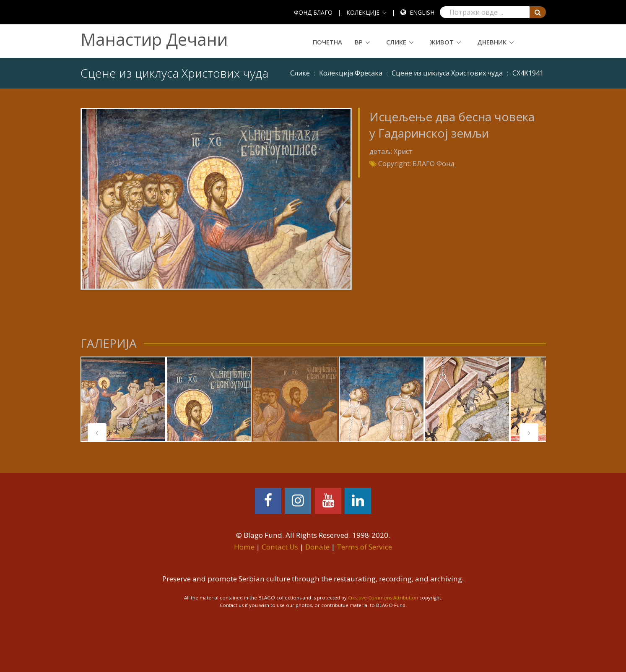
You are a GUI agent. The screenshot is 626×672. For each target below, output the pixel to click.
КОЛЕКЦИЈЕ (363, 12)
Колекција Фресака (351, 73)
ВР (359, 42)
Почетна (327, 42)
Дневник (492, 42)
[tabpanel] (123, 399)
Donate (317, 547)
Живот (442, 42)
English (422, 12)
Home (244, 547)
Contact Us (280, 547)
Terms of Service (364, 547)
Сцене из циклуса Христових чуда (447, 73)
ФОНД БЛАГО (313, 12)
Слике (396, 42)
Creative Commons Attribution (383, 598)
